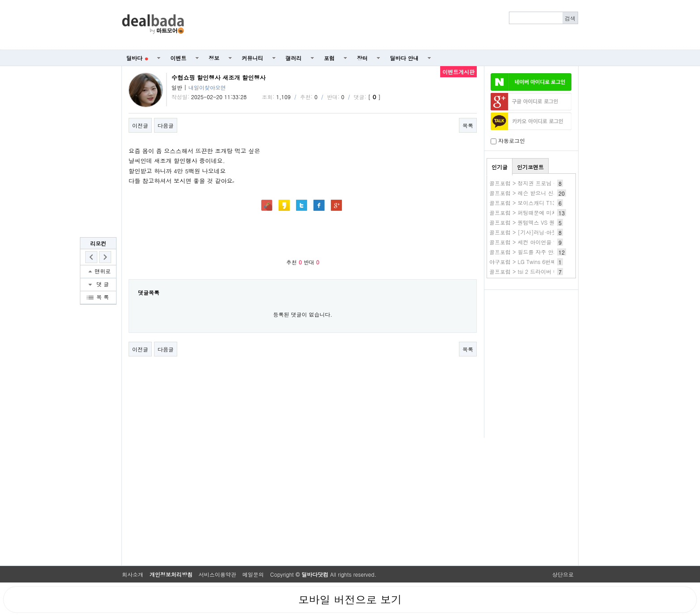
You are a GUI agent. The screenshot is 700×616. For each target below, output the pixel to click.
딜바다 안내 (404, 58)
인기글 (500, 167)
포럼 (329, 58)
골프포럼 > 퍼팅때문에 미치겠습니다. (535, 212)
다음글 (166, 125)
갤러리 (294, 58)
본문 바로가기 (0, 0)
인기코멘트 (530, 167)
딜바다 (137, 58)
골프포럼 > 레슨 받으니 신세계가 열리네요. (542, 193)
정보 (214, 58)
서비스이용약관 (217, 574)
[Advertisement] (386, 25)
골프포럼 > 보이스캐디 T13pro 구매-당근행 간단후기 (554, 203)
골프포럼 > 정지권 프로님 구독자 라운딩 (538, 183)
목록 (468, 125)
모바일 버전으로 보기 (350, 599)
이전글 (140, 125)
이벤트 (179, 58)
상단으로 (563, 574)
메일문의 (253, 574)
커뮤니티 (253, 58)
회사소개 (133, 574)
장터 (362, 58)
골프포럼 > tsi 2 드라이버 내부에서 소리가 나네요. (551, 271)
